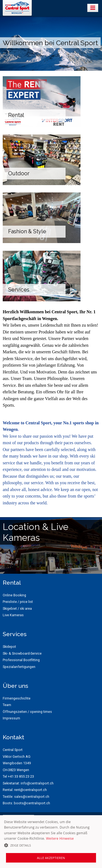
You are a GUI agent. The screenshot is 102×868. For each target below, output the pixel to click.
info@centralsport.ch (37, 783)
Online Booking (14, 595)
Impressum (11, 718)
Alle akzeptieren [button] (51, 858)
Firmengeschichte (17, 698)
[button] (51, 846)
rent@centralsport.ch (30, 790)
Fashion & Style (27, 231)
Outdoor (19, 174)
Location (21, 527)
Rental (16, 115)
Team (7, 705)
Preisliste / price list (18, 602)
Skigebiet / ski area (17, 608)
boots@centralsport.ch (32, 803)
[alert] (51, 842)
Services (19, 290)
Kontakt (13, 737)
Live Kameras (35, 532)
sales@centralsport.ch (32, 797)
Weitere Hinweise (60, 838)
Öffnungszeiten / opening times (27, 712)
